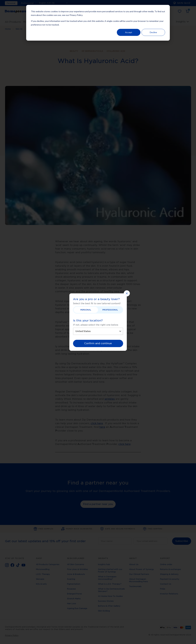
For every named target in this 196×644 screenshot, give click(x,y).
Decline (153, 32)
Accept (129, 32)
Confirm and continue (98, 343)
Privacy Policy (76, 15)
